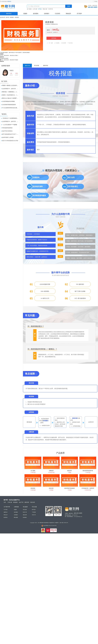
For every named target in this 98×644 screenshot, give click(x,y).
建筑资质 (27, 502)
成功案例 (16, 512)
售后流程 (25, 510)
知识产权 (21, 502)
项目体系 (33, 502)
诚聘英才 (6, 512)
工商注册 (10, 502)
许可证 (40, 9)
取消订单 (25, 512)
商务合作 (6, 515)
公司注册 (35, 9)
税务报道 (17, 17)
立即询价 (54, 38)
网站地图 (16, 517)
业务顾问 (16, 515)
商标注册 (45, 9)
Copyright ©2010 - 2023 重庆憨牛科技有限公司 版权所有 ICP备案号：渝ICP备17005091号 (49, 523)
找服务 (15, 510)
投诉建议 (25, 517)
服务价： (49, 30)
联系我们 (6, 517)
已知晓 (1, 54)
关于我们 (6, 510)
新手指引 (34, 510)
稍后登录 (2, 57)
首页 (5, 502)
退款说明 (25, 515)
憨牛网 (7, 17)
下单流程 (34, 512)
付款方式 (34, 515)
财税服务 (12, 17)
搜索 (69, 6)
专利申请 (50, 9)
